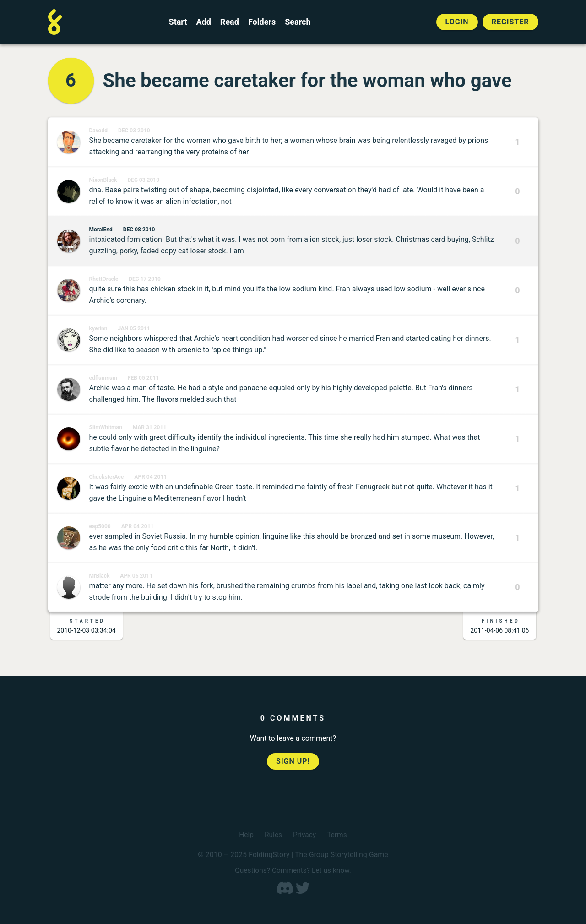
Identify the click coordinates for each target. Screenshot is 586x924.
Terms (338, 834)
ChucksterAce (107, 477)
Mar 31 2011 (150, 427)
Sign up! (293, 761)
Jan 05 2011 (134, 328)
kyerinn (98, 328)
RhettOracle (104, 279)
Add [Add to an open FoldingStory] (203, 22)
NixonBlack (103, 180)
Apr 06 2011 (136, 576)
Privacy (305, 834)
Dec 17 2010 (145, 279)
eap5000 (100, 526)
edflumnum (103, 378)
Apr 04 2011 (150, 477)
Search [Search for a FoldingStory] (298, 22)
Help (246, 834)
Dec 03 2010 (134, 131)
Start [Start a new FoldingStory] (178, 22)
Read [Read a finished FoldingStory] (230, 22)
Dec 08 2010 (139, 230)
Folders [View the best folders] (262, 22)
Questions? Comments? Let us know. (293, 870)
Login (457, 22)
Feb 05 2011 (143, 378)
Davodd (98, 131)
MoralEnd (101, 230)
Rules (273, 834)
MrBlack (100, 576)
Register (510, 22)
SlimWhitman (106, 427)
